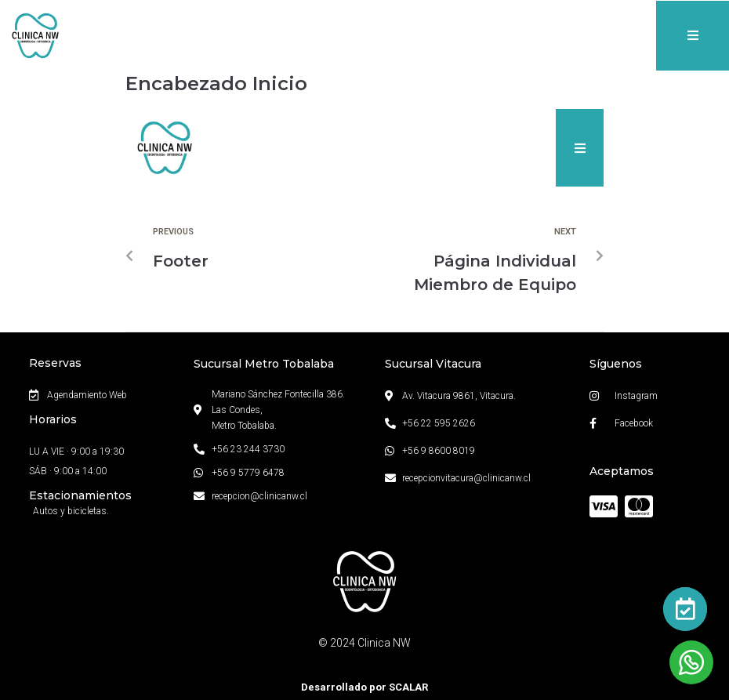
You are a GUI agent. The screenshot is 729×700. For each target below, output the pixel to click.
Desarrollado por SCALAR (364, 687)
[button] (693, 36)
